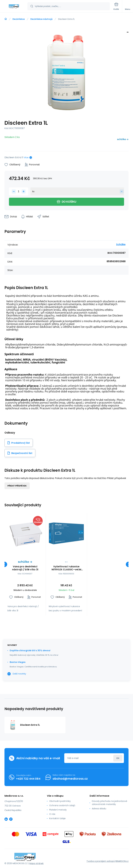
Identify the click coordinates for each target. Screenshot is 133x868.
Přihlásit (118, 758)
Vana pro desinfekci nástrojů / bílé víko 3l (25, 568)
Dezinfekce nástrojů (41, 19)
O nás (52, 814)
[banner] (14, 6)
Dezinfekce (19, 19)
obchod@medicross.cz (70, 779)
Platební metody (58, 810)
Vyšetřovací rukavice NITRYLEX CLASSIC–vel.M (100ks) (66, 568)
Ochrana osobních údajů (62, 805)
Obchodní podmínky (60, 801)
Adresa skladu (99, 809)
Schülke (121, 244)
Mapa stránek (36, 863)
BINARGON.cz (122, 861)
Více (26, 157)
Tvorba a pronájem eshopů (101, 861)
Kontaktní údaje (57, 818)
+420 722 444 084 (28, 779)
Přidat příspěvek (17, 486)
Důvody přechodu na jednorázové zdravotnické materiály (110, 803)
